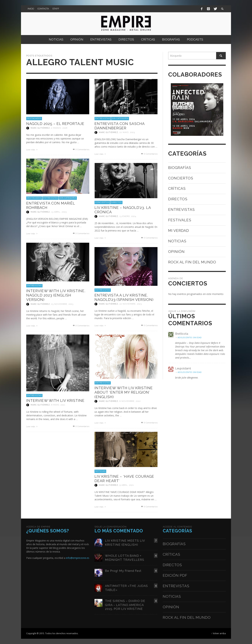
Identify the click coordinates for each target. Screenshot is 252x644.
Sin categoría (120, 118)
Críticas (177, 188)
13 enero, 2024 (128, 216)
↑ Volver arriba (218, 633)
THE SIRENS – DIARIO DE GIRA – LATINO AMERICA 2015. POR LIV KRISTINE (125, 605)
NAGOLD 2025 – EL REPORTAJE (55, 124)
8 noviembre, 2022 (130, 401)
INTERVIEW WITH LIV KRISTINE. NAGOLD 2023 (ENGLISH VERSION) (56, 295)
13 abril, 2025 (59, 212)
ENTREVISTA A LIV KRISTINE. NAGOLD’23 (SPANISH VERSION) (124, 297)
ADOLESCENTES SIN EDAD (190, 337)
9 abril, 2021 (127, 485)
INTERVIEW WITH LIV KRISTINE (55, 401)
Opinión (176, 252)
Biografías (180, 168)
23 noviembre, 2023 (62, 304)
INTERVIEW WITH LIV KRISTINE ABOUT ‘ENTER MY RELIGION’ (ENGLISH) (124, 392)
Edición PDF (175, 575)
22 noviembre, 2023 (131, 304)
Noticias (100, 471)
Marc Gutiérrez (40, 128)
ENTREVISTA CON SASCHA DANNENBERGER (120, 126)
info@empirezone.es (78, 558)
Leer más (32, 150)
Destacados (34, 118)
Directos (116, 202)
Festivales (180, 220)
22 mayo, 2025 (127, 132)
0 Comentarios (81, 149)
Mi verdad (179, 231)
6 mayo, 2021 (58, 405)
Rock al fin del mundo (192, 262)
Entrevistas (103, 118)
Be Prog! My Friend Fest (123, 571)
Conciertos (102, 202)
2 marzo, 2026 (59, 128)
